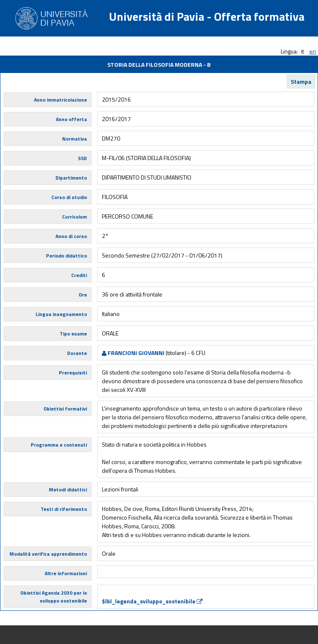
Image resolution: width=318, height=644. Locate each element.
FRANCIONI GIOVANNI (133, 353)
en (313, 51)
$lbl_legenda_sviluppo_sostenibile (152, 601)
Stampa (301, 81)
